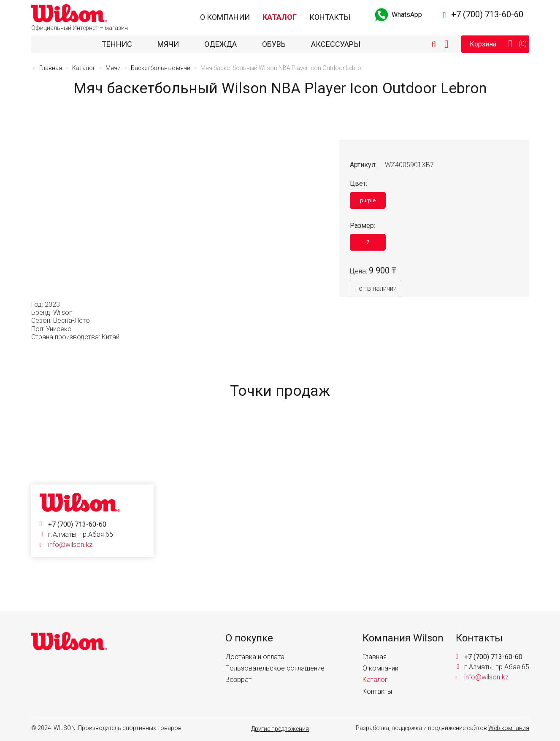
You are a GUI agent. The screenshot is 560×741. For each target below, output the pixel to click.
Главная (375, 657)
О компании (225, 17)
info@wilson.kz (70, 545)
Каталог (280, 17)
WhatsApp (397, 15)
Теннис (117, 44)
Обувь (274, 44)
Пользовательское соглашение (275, 668)
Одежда (220, 44)
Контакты (330, 17)
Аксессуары (336, 44)
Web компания (509, 728)
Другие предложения (280, 729)
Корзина (510, 44)
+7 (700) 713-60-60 (487, 14)
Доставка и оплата (255, 657)
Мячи (168, 44)
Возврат (238, 680)
